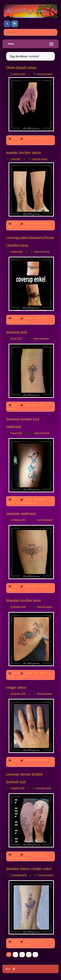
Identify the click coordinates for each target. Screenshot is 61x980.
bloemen (28, 318)
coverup (37, 318)
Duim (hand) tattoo (21, 68)
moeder (41, 227)
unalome (12, 408)
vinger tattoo (16, 687)
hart (49, 223)
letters (24, 503)
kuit (18, 858)
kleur (18, 322)
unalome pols (17, 332)
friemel (12, 322)
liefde (29, 227)
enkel (45, 318)
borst (36, 673)
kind (10, 227)
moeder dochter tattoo (24, 153)
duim (27, 138)
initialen (42, 499)
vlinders (27, 945)
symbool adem (15, 142)
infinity (28, 405)
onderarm (32, 503)
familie (36, 223)
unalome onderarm (21, 514)
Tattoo (15, 138)
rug (41, 405)
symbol (46, 138)
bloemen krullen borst (24, 600)
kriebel (34, 138)
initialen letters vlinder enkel (29, 869)
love (35, 227)
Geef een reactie (45, 74)
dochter (28, 223)
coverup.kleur (31, 854)
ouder (49, 227)
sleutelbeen (21, 677)
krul (40, 138)
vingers (12, 764)
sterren (24, 858)
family (43, 223)
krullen (35, 586)
